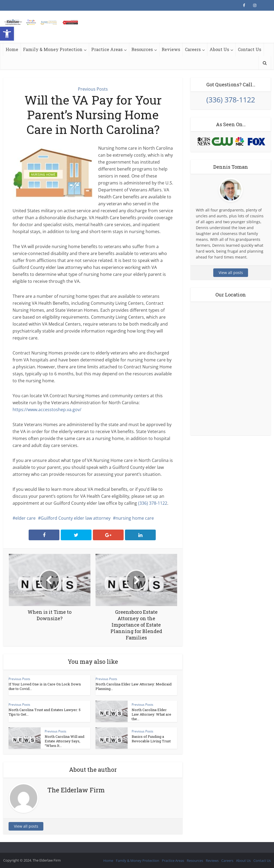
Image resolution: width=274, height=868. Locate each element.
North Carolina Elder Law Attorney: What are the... (151, 714)
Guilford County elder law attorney (76, 518)
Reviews (171, 49)
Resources (142, 49)
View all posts (26, 826)
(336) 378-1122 (153, 503)
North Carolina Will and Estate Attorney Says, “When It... (64, 741)
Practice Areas (107, 49)
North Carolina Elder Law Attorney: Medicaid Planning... (134, 686)
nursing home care (135, 518)
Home (12, 49)
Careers (193, 49)
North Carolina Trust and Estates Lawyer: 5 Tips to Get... (45, 712)
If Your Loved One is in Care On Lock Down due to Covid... (45, 686)
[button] (7, 34)
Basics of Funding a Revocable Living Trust (151, 739)
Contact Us (250, 49)
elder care (25, 518)
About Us (219, 49)
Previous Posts (93, 89)
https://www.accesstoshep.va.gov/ (47, 410)
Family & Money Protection (53, 49)
